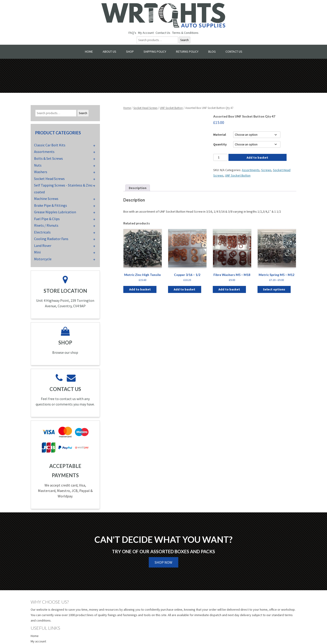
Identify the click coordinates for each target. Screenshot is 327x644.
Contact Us (163, 33)
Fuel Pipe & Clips (47, 219)
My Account (146, 33)
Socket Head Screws (145, 108)
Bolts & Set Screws (48, 158)
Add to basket (257, 157)
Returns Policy (187, 52)
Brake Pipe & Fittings (51, 205)
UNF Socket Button (171, 108)
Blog (212, 52)
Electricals (42, 232)
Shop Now (163, 562)
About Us (109, 52)
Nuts (38, 165)
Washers (41, 172)
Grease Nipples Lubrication (55, 212)
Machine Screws (46, 199)
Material (220, 135)
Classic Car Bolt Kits (50, 145)
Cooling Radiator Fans (51, 239)
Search (185, 40)
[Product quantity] (220, 157)
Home (89, 52)
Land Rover (43, 246)
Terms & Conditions (185, 33)
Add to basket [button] (140, 289)
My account (38, 641)
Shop (130, 52)
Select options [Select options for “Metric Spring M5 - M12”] (274, 289)
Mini (37, 252)
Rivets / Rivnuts (46, 225)
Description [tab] (138, 188)
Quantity (220, 144)
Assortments (251, 170)
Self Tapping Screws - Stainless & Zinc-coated (64, 189)
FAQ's (132, 33)
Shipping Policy (155, 52)
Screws (266, 170)
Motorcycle (43, 259)
